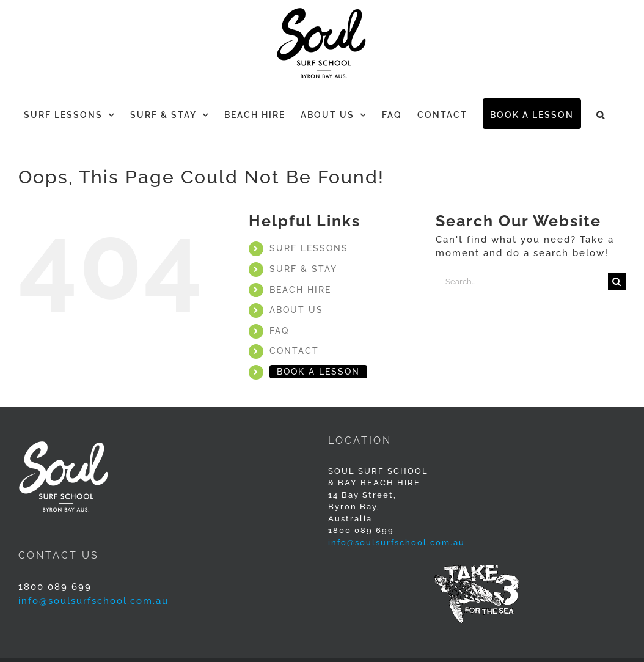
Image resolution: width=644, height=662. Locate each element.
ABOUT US (296, 310)
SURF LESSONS (309, 248)
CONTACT (294, 351)
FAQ (279, 331)
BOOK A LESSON (318, 372)
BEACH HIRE (300, 290)
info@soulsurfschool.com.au (397, 542)
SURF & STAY (303, 269)
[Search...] (522, 281)
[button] (601, 114)
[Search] (617, 281)
